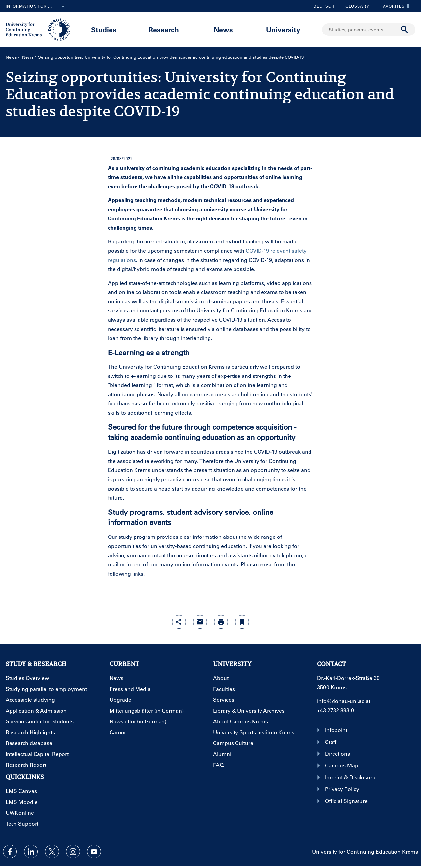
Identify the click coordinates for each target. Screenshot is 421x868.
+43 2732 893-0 (335, 710)
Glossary (355, 6)
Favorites (393, 6)
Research (164, 29)
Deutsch (324, 6)
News (223, 29)
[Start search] (405, 30)
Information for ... (37, 7)
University (283, 29)
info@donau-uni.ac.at (344, 701)
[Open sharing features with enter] (179, 622)
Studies (104, 29)
